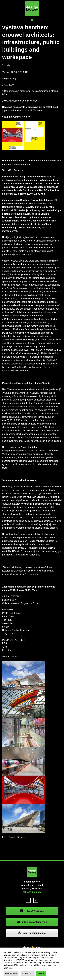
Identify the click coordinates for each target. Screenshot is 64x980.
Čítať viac (8, 968)
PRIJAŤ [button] (41, 973)
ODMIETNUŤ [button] (28, 973)
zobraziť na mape (32, 892)
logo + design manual (32, 933)
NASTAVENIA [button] (11, 973)
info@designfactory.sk (32, 922)
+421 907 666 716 (32, 911)
